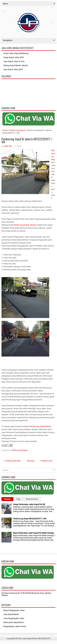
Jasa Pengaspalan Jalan (14, 618)
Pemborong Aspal (17, 130)
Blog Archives (32, 499)
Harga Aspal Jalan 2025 (14, 57)
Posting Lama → (48, 461)
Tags (18, 499)
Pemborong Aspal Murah (40, 426)
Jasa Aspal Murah (11, 614)
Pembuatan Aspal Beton (14, 622)
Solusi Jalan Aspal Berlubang (16, 53)
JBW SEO (8, 146)
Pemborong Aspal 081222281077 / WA (30, 519)
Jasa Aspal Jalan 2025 (13, 69)
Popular (7, 499)
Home (5, 130)
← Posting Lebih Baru (12, 461)
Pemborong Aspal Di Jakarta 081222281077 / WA (27, 140)
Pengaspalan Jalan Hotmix (15, 626)
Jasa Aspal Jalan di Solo (14, 61)
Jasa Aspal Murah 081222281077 (36, 638)
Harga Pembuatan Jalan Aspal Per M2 (29, 504)
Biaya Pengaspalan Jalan (14, 610)
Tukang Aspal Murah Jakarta (16, 65)
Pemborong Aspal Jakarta (25, 225)
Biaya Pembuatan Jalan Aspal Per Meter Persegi (33, 533)
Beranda (31, 461)
